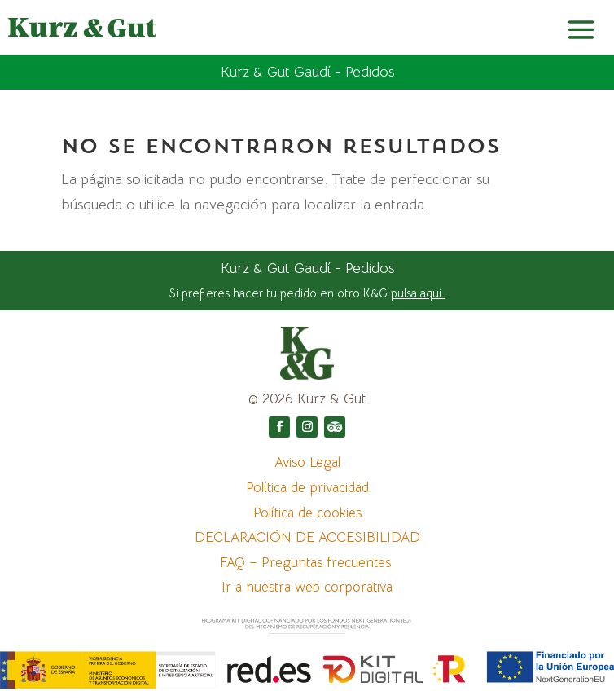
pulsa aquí (417, 293)
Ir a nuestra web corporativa (307, 587)
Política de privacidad (307, 488)
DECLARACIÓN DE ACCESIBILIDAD (307, 537)
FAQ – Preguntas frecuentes (307, 563)
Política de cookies (307, 513)
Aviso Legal (307, 462)
